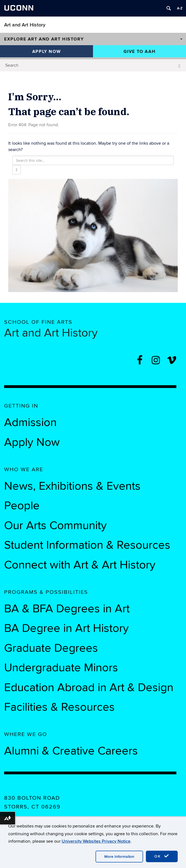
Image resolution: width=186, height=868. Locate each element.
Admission (30, 422)
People (22, 506)
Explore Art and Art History (44, 39)
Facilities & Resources (59, 707)
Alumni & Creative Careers (71, 751)
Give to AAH (140, 52)
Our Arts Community (55, 525)
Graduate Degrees (51, 648)
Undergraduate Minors (61, 668)
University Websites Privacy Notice (96, 841)
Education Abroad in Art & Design (89, 688)
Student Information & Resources (87, 545)
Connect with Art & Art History (80, 565)
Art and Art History (25, 25)
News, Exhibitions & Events (72, 486)
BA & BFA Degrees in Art (68, 609)
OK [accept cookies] (162, 856)
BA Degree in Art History (66, 628)
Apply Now (46, 52)
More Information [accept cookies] (119, 857)
